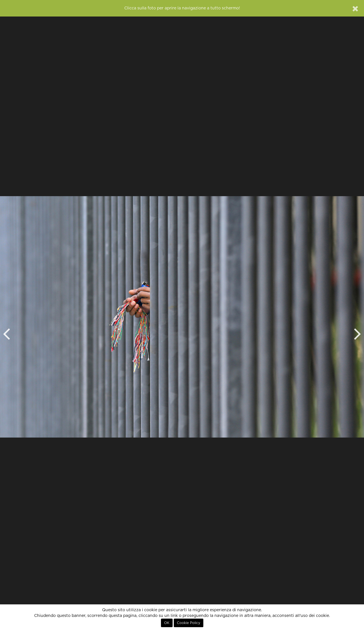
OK (167, 623)
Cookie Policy (189, 623)
